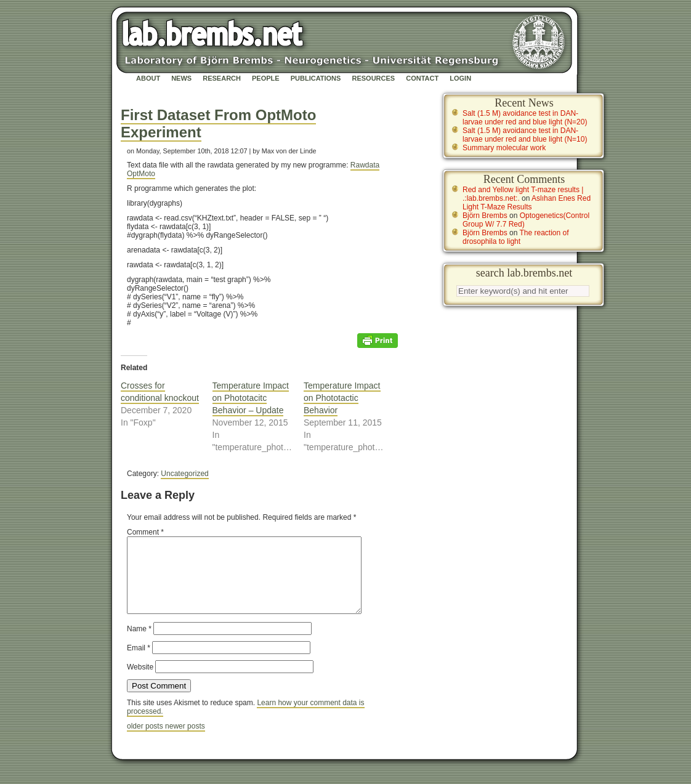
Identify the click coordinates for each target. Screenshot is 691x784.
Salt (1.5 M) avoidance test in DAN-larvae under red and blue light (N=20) (525, 118)
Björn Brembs (485, 216)
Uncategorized (184, 474)
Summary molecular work (504, 148)
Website (140, 682)
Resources (373, 78)
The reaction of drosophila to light (516, 237)
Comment (145, 532)
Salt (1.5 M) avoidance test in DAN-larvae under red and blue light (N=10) (525, 135)
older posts (146, 741)
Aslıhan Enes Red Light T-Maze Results (527, 203)
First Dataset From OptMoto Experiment (218, 123)
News (181, 78)
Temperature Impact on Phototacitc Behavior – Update (251, 398)
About (148, 78)
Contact (422, 78)
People (266, 78)
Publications (316, 78)
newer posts (185, 741)
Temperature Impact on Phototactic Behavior (342, 398)
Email (139, 663)
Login (460, 78)
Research (222, 78)
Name (139, 644)
